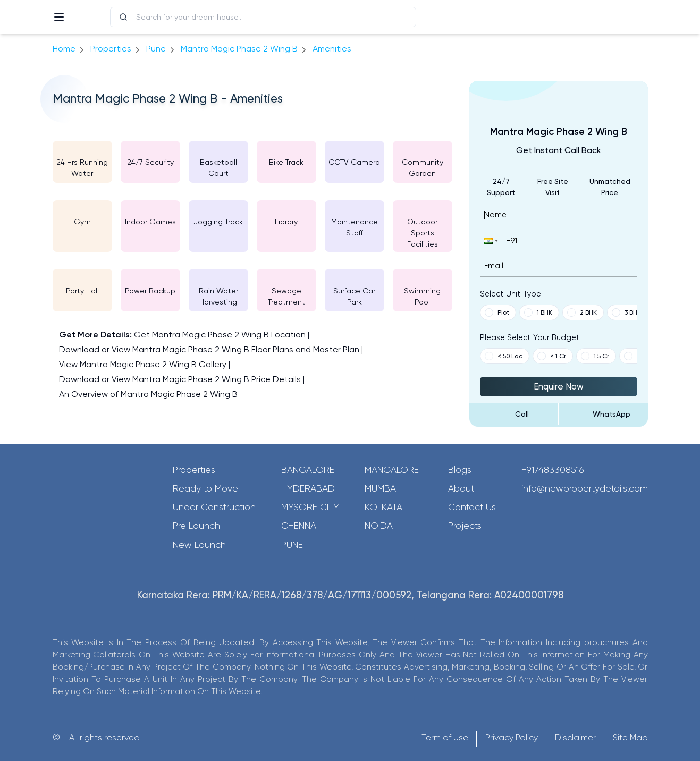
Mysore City (310, 507)
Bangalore (308, 470)
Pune (292, 545)
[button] (490, 240)
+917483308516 (553, 470)
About (461, 488)
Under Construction (214, 507)
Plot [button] (497, 312)
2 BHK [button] (582, 312)
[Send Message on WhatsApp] (603, 414)
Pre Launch (196, 526)
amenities (332, 49)
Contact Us (472, 507)
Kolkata (383, 507)
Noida (379, 526)
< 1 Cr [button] (552, 356)
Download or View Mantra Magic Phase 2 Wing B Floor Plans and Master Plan (209, 349)
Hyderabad (308, 488)
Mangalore (392, 470)
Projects (465, 526)
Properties (111, 49)
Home (64, 49)
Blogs (460, 470)
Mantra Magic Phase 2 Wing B (239, 49)
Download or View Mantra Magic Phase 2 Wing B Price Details (180, 379)
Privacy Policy (512, 737)
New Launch (199, 545)
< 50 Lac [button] (504, 356)
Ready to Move (205, 488)
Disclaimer (575, 737)
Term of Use (445, 737)
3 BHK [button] (626, 312)
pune (156, 49)
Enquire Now (559, 386)
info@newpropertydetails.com (585, 488)
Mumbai (381, 488)
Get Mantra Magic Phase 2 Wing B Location (220, 335)
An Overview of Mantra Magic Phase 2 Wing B (148, 394)
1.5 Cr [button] (595, 356)
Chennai (300, 526)
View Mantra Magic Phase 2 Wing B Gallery (143, 364)
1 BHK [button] (538, 312)
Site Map (630, 737)
